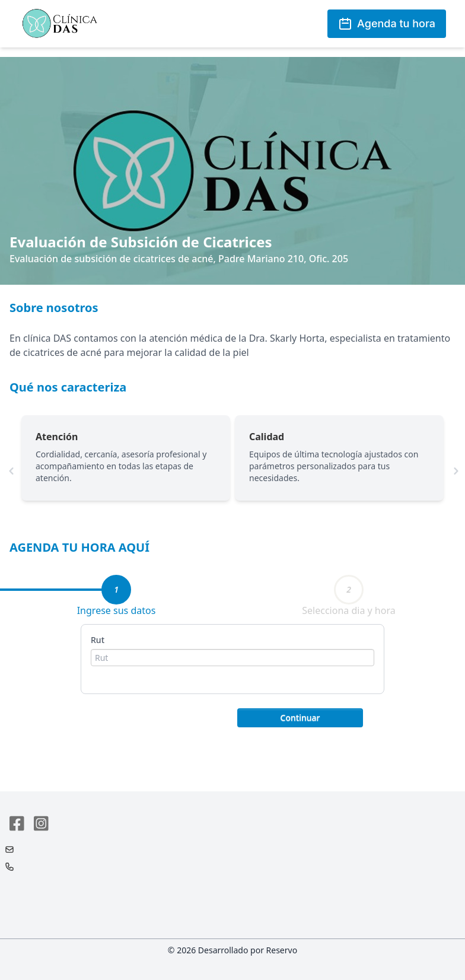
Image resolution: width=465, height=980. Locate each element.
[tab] (116, 590)
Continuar (300, 717)
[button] (300, 717)
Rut (98, 640)
